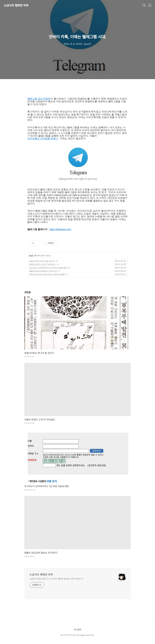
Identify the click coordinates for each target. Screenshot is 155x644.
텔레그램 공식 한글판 (39, 99)
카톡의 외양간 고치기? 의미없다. (42, 264)
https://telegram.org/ (60, 229)
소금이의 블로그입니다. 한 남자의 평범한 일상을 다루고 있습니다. (57, 579)
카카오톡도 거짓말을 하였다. (43, 139)
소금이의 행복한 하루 (16, 5)
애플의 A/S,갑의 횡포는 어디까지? (43, 271)
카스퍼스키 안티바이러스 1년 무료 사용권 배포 (48, 268)
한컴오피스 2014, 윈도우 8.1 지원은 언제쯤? (47, 274)
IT (35, 256)
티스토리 (78, 630)
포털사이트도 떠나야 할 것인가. (42, 261)
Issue (31, 256)
